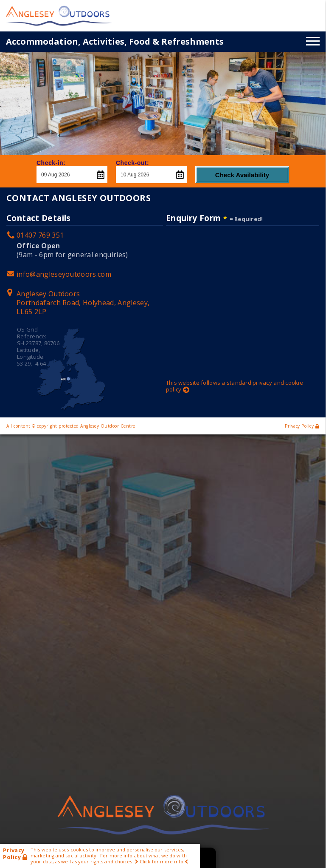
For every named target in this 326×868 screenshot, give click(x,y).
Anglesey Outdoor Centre (108, 426)
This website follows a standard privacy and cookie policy (235, 386)
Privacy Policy (302, 426)
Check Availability (242, 175)
